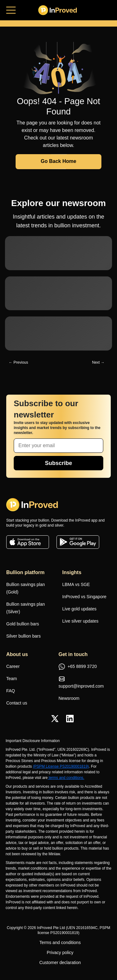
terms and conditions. (66, 778)
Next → (98, 362)
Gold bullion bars (23, 624)
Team (12, 679)
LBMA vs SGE (76, 584)
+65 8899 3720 (78, 667)
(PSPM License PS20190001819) (61, 766)
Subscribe (58, 463)
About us (17, 654)
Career (13, 666)
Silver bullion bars (24, 636)
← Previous (18, 362)
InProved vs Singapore (85, 597)
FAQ (11, 691)
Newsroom (69, 698)
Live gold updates (80, 609)
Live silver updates (80, 621)
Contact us (17, 703)
